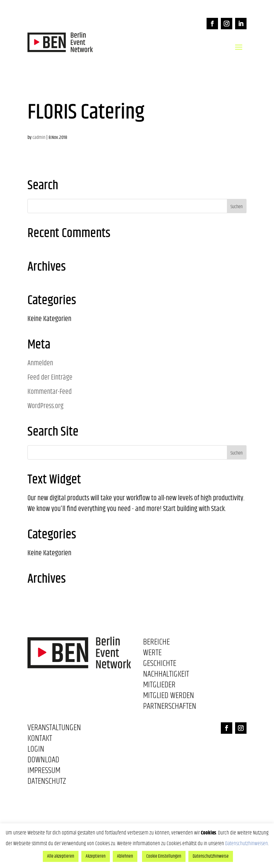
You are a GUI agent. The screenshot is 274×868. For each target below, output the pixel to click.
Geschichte (160, 665)
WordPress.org (45, 406)
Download (43, 761)
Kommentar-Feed (50, 392)
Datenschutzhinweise (211, 856)
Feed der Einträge (50, 378)
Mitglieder (159, 686)
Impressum (44, 772)
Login (36, 751)
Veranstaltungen (54, 729)
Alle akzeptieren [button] (61, 856)
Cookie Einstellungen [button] (164, 856)
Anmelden (40, 363)
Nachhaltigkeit (166, 676)
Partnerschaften (170, 708)
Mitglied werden (169, 697)
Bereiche (156, 643)
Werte (152, 654)
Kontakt (40, 740)
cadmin (39, 137)
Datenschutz (47, 783)
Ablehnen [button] (125, 856)
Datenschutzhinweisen (247, 844)
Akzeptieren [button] (96, 856)
